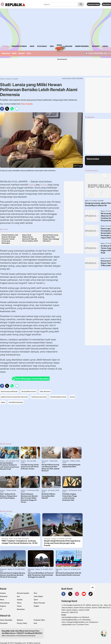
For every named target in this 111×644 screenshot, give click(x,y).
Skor (35, 593)
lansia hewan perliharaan (9, 391)
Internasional (5, 603)
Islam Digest (38, 596)
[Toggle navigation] (2, 4)
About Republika (6, 620)
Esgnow (3, 606)
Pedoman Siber (39, 620)
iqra (52, 46)
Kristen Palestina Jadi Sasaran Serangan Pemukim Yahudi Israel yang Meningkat (10, 239)
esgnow (96, 46)
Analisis (20, 600)
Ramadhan (21, 609)
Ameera (9, 79)
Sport (36, 600)
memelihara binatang (16, 402)
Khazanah (4, 596)
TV (1, 609)
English (36, 606)
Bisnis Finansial (82, 46)
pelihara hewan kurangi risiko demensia (14, 397)
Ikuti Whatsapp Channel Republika (31, 379)
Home (2, 79)
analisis (68, 46)
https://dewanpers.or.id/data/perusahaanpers (19, 636)
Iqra (18, 596)
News (59, 45)
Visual (19, 606)
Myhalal (22, 53)
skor (32, 46)
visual (105, 46)
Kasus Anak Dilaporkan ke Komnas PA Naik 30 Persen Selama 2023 (30, 238)
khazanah (42, 46)
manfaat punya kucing (39, 397)
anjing (32, 185)
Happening (6, 53)
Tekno (29, 53)
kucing (44, 185)
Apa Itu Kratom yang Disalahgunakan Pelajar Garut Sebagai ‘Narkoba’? (51, 238)
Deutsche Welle (94, 4)
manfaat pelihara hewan (58, 397)
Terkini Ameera (92, 171)
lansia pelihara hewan (29, 391)
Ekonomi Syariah (19, 46)
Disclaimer (4, 623)
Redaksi (20, 620)
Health (14, 53)
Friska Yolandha (27, 104)
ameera (5, 46)
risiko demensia (45, 391)
